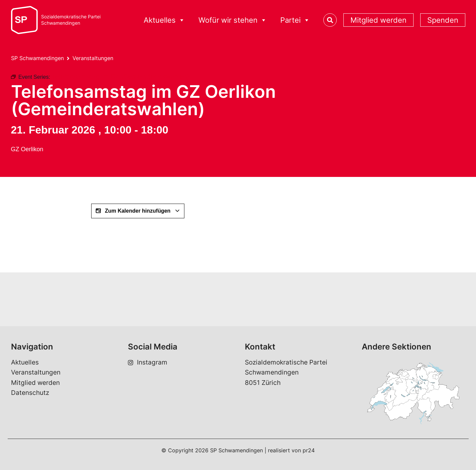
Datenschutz (30, 393)
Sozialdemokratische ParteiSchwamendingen (71, 20)
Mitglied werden (378, 20)
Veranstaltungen (93, 58)
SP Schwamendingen (37, 58)
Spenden (443, 20)
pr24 (309, 450)
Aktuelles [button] (164, 20)
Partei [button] (295, 20)
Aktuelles (25, 362)
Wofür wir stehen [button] (233, 20)
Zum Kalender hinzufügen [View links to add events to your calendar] (138, 211)
